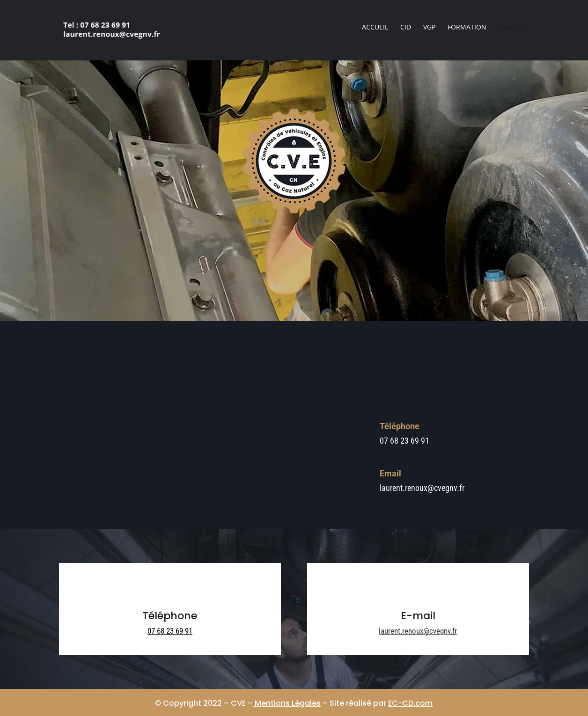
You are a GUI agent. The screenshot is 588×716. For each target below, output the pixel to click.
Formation (467, 28)
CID (406, 28)
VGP (429, 28)
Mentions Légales (287, 703)
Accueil (375, 28)
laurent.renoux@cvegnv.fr (418, 631)
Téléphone (400, 426)
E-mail (418, 616)
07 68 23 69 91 (170, 631)
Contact (514, 28)
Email (390, 473)
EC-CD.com (410, 703)
